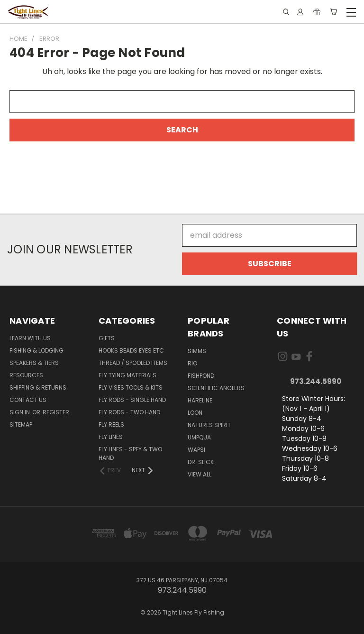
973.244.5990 (316, 381)
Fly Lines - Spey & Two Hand (130, 453)
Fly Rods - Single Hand (132, 400)
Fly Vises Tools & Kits (131, 387)
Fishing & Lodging (36, 350)
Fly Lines (111, 437)
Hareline (200, 400)
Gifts (107, 338)
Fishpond (201, 376)
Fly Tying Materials (127, 375)
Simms (197, 351)
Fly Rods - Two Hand (129, 412)
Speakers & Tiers (34, 363)
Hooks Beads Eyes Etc (131, 350)
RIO (192, 363)
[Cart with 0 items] (333, 12)
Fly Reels (111, 424)
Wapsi (196, 450)
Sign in (20, 412)
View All (200, 474)
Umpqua (199, 437)
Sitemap (21, 424)
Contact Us (28, 400)
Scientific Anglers (216, 388)
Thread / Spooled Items (133, 363)
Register (56, 412)
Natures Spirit (209, 425)
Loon (195, 413)
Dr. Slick (201, 462)
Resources (26, 375)
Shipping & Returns (38, 387)
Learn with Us (30, 338)
